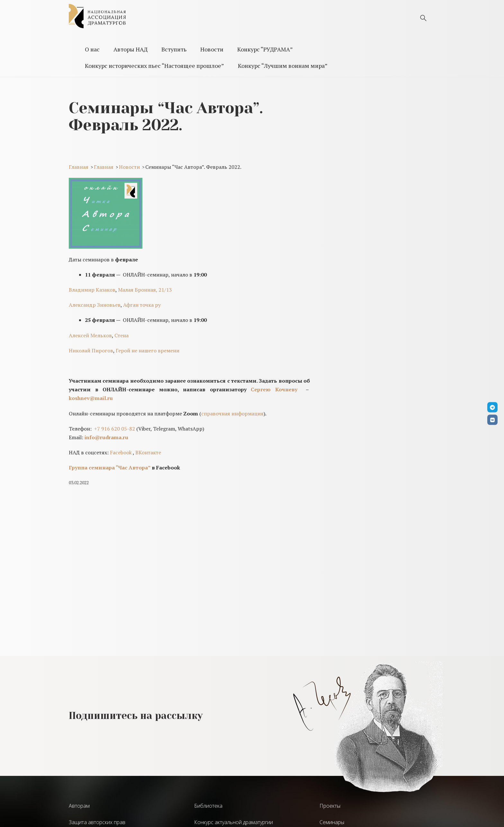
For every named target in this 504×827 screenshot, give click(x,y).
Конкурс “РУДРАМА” (265, 49)
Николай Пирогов (91, 350)
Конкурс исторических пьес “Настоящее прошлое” (154, 66)
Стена (122, 335)
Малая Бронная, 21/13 (145, 290)
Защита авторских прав (97, 822)
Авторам (79, 806)
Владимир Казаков (92, 290)
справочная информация (232, 413)
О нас (92, 49)
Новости (212, 49)
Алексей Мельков (90, 335)
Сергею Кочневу (274, 389)
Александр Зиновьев (95, 305)
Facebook (121, 452)
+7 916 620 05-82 (115, 429)
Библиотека (208, 806)
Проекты (330, 806)
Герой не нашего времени (148, 350)
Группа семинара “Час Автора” (110, 468)
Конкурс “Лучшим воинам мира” (283, 66)
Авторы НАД (130, 49)
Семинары (332, 822)
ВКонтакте (148, 452)
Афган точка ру (142, 305)
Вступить (174, 49)
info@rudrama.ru (106, 437)
